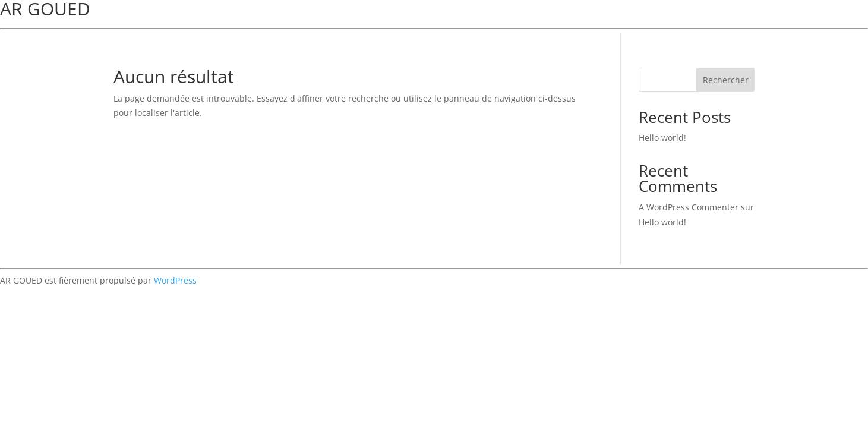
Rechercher (726, 80)
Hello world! (662, 138)
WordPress (175, 280)
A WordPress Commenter (689, 207)
